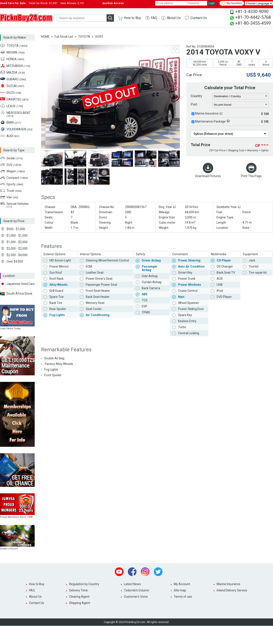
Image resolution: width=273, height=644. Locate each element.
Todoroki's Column (136, 590)
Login (212, 3)
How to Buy (132, 18)
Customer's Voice (136, 597)
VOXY (99, 37)
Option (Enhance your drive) (213, 134)
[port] (241, 105)
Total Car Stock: (43, 3)
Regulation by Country (84, 584)
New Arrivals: (72, 3)
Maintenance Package (210, 121)
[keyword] (82, 18)
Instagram (145, 572)
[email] (171, 3)
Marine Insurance (207, 113)
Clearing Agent (79, 597)
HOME (45, 37)
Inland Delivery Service (232, 590)
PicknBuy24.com (26, 18)
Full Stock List (64, 37)
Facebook (132, 572)
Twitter (158, 572)
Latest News (132, 584)
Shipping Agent (80, 603)
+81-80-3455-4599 (253, 23)
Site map (180, 590)
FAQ (154, 18)
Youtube (119, 572)
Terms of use (183, 597)
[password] (197, 3)
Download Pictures (208, 176)
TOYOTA (84, 37)
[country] (241, 96)
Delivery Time (78, 590)
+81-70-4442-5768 (253, 17)
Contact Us (199, 18)
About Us (174, 18)
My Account (182, 584)
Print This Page (251, 176)
